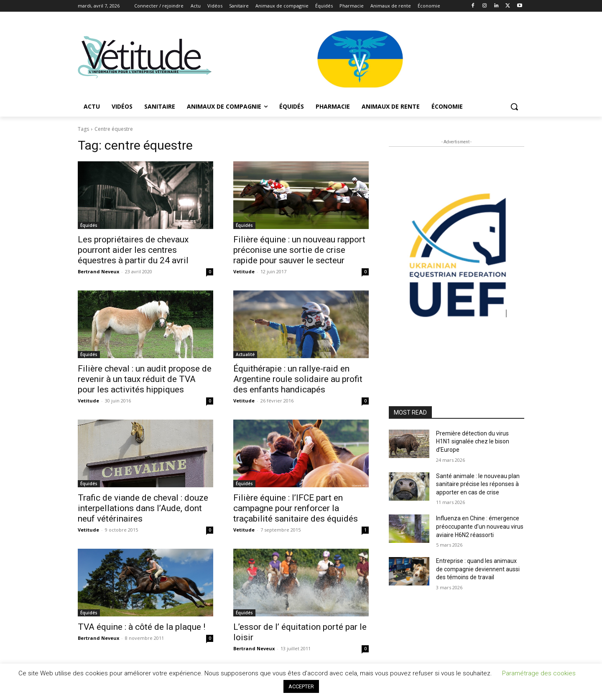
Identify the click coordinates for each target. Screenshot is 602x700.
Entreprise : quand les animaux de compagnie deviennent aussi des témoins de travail (478, 569)
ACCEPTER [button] (301, 686)
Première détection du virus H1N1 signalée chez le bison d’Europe (473, 442)
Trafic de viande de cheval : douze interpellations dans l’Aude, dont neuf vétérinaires (143, 508)
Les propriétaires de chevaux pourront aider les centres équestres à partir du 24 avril (133, 250)
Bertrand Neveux (98, 271)
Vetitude (244, 271)
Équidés (89, 225)
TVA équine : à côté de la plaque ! (142, 627)
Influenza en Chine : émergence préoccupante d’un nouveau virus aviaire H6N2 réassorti (480, 526)
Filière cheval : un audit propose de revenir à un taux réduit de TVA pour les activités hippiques (145, 379)
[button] (514, 107)
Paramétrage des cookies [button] (539, 673)
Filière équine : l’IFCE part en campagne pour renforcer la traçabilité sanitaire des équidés (296, 508)
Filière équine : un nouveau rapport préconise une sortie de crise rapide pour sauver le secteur (299, 250)
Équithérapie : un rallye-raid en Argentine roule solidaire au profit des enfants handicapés (298, 379)
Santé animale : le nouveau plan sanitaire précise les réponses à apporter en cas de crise (478, 484)
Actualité (245, 354)
